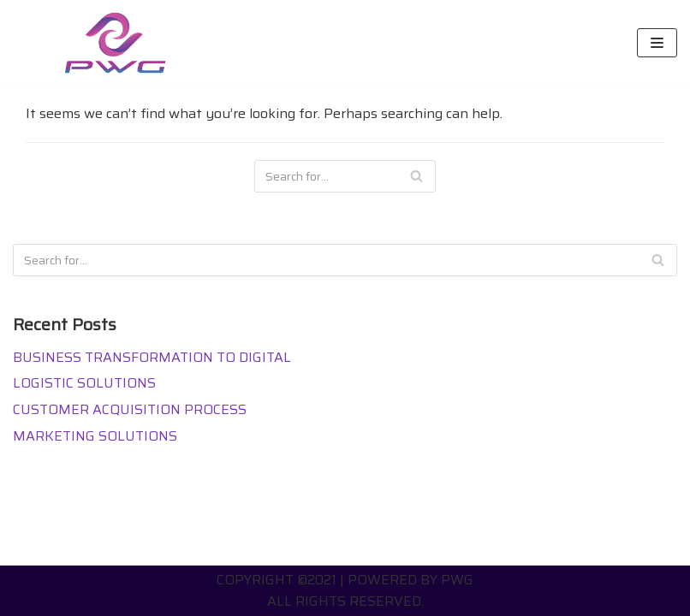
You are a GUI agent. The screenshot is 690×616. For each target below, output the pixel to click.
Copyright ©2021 (277, 580)
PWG (457, 580)
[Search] (416, 176)
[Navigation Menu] (657, 43)
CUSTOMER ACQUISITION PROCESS (130, 409)
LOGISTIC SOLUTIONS (84, 383)
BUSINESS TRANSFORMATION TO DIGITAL (152, 357)
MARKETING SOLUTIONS (95, 436)
